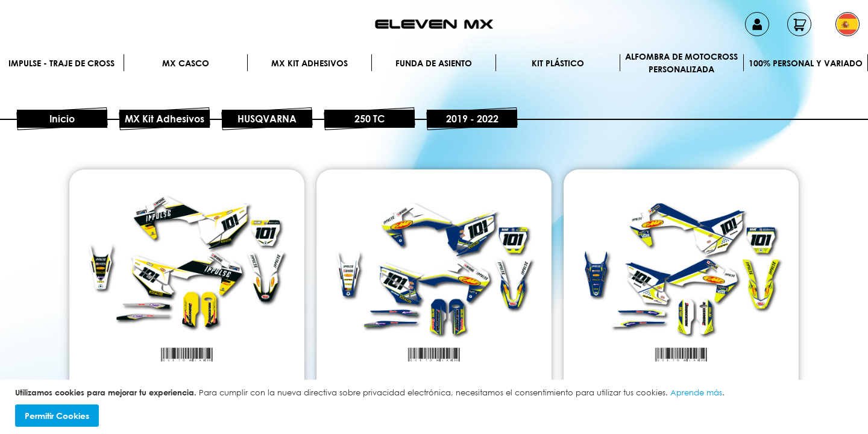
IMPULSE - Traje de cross (61, 63)
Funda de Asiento (434, 63)
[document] (436, 407)
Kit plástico (558, 63)
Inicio (62, 119)
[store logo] (434, 24)
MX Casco (186, 63)
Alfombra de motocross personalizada (681, 63)
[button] (848, 24)
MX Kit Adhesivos (310, 63)
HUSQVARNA (267, 119)
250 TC (370, 119)
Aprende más (696, 392)
